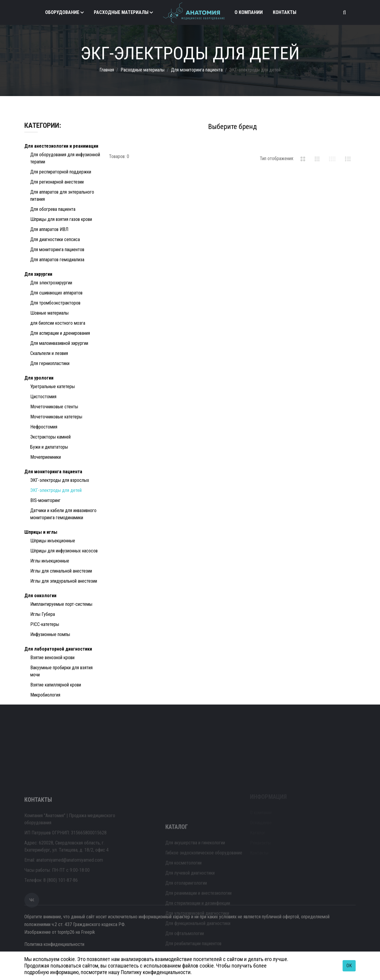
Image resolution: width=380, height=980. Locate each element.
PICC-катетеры (45, 624)
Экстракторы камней (50, 437)
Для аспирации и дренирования (60, 333)
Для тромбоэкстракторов (55, 303)
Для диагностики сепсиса (55, 239)
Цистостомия (43, 397)
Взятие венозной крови (52, 658)
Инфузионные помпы (50, 634)
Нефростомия (44, 427)
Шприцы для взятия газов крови (61, 219)
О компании (249, 12)
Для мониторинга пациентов (57, 250)
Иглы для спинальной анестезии (61, 571)
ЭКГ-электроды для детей (56, 490)
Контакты (285, 12)
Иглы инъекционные (50, 561)
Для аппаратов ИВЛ (49, 229)
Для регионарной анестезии (57, 182)
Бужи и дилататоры (49, 447)
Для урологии (39, 378)
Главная (107, 70)
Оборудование (62, 12)
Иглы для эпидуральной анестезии (64, 581)
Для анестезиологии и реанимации (61, 146)
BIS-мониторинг (45, 500)
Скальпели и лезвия (49, 353)
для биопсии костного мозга (58, 323)
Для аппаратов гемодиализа (57, 260)
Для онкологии (40, 596)
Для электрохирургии (51, 283)
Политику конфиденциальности (156, 972)
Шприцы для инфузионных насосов (64, 551)
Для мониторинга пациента (197, 70)
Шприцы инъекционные (53, 541)
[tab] (303, 159)
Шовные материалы (49, 313)
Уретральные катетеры (53, 387)
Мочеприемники (46, 457)
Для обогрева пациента (53, 209)
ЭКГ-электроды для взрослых (60, 480)
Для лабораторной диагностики (58, 649)
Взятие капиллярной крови (56, 685)
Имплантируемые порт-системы (61, 604)
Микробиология (45, 695)
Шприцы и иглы (41, 532)
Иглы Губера (43, 614)
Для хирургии (38, 274)
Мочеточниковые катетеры (56, 417)
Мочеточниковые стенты (54, 407)
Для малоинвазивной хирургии (59, 343)
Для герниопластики (50, 363)
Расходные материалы (121, 12)
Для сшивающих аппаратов (56, 293)
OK (349, 966)
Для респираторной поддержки (61, 172)
